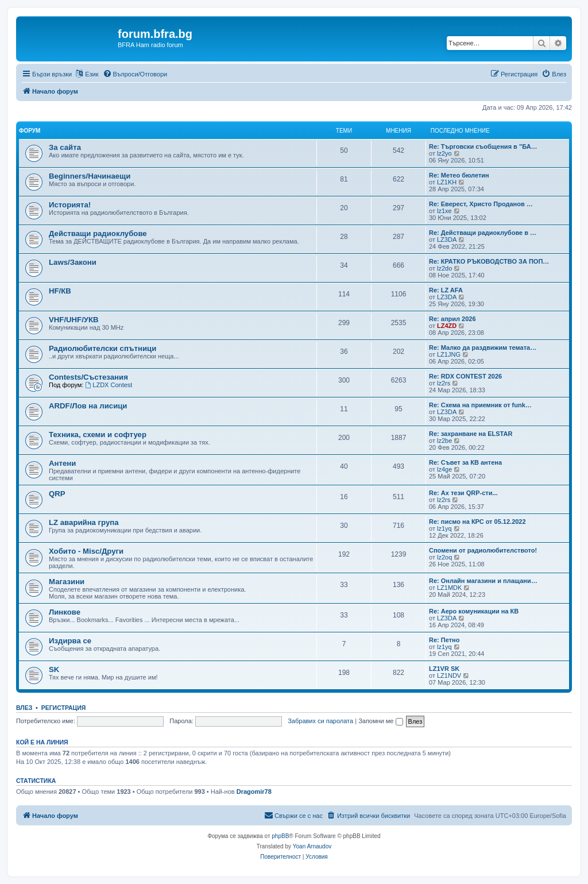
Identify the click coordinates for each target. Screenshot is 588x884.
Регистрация (64, 708)
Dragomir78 (254, 792)
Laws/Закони (73, 262)
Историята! (70, 205)
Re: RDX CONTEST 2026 (465, 376)
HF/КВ (60, 291)
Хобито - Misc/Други (86, 551)
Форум (30, 131)
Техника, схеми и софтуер (98, 435)
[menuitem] (135, 74)
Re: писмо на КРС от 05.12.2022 (477, 522)
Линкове (65, 612)
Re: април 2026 (452, 319)
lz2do (444, 268)
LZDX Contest (109, 385)
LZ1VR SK (444, 669)
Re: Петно (444, 640)
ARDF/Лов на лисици (88, 406)
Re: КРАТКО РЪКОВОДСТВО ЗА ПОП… (489, 261)
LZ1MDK (449, 588)
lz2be (444, 441)
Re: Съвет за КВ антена (465, 462)
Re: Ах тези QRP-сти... (463, 493)
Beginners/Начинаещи (90, 176)
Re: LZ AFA (446, 290)
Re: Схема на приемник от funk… (480, 405)
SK (54, 669)
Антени (62, 463)
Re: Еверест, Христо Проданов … (481, 204)
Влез (24, 708)
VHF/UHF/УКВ (74, 320)
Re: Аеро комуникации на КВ (474, 611)
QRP (57, 494)
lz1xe (444, 211)
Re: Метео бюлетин (459, 175)
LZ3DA (447, 240)
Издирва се (70, 641)
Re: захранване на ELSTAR (471, 434)
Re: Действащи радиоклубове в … (483, 233)
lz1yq (444, 528)
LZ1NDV (449, 675)
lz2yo (444, 153)
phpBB (280, 836)
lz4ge (444, 469)
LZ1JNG (449, 354)
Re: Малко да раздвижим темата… (483, 348)
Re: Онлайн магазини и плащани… (483, 581)
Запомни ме (380, 721)
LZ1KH (447, 182)
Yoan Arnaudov (312, 846)
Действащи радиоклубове (98, 233)
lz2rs (444, 383)
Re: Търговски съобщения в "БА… (483, 146)
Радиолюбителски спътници (102, 348)
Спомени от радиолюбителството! (483, 550)
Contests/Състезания (88, 377)
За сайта (65, 147)
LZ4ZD (447, 326)
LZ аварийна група (84, 522)
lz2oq (444, 557)
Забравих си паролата (320, 721)
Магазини (67, 582)
